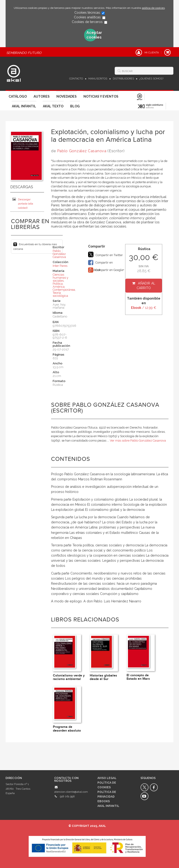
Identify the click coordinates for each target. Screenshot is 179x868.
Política (58, 284)
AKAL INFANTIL (108, 806)
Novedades (67, 96)
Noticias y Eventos (101, 96)
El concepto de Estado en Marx (138, 677)
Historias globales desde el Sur (103, 677)
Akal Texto (53, 106)
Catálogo (18, 96)
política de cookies (153, 8)
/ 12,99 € (144, 308)
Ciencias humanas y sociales (60, 278)
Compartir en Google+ (106, 270)
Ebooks (104, 801)
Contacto (76, 79)
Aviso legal (107, 778)
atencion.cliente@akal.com (71, 792)
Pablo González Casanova (82, 151)
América (59, 287)
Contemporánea (64, 290)
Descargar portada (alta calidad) (23, 203)
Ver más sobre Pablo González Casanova (138, 441)
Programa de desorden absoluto (67, 729)
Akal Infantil (24, 106)
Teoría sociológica (60, 294)
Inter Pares (60, 266)
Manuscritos (98, 79)
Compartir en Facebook (100, 263)
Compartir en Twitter (105, 254)
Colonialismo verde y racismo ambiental (69, 677)
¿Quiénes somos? (151, 79)
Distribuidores (123, 79)
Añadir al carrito (146, 286)
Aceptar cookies (92, 35)
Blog (75, 106)
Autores (42, 96)
